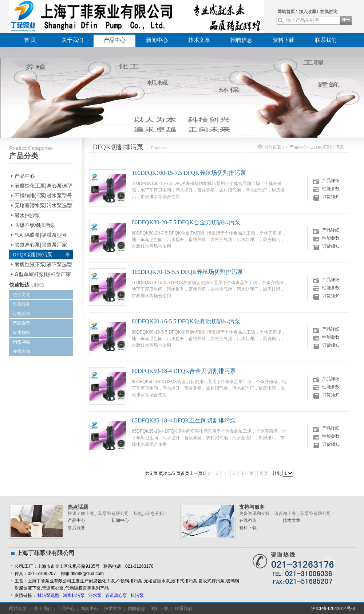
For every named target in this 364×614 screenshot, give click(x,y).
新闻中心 (157, 40)
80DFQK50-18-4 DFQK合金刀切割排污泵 (184, 371)
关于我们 (72, 40)
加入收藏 (308, 12)
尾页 (264, 473)
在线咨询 (329, 12)
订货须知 (331, 197)
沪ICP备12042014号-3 (333, 609)
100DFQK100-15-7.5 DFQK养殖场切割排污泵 (189, 173)
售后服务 (21, 304)
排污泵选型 (48, 595)
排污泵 (137, 595)
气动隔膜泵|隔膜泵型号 (41, 235)
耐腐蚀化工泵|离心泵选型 (43, 186)
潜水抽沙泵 (27, 215)
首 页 (30, 40)
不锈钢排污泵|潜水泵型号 (43, 196)
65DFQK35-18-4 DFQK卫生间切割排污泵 (184, 420)
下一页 (247, 473)
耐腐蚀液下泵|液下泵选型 (43, 264)
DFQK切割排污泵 (33, 255)
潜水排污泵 (74, 595)
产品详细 (331, 181)
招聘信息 (241, 40)
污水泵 (95, 595)
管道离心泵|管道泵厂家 (41, 245)
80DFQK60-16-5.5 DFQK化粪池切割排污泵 (186, 321)
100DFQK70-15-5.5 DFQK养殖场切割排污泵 (187, 272)
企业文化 (21, 295)
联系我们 (326, 40)
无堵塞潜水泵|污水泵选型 (43, 205)
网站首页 (286, 12)
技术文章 (199, 40)
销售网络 (21, 342)
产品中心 (115, 40)
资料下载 (284, 40)
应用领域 (21, 332)
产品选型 (21, 323)
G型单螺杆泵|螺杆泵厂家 (43, 274)
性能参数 (331, 189)
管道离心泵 (116, 595)
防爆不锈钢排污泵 (35, 225)
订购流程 (21, 314)
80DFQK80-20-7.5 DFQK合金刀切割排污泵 (186, 222)
